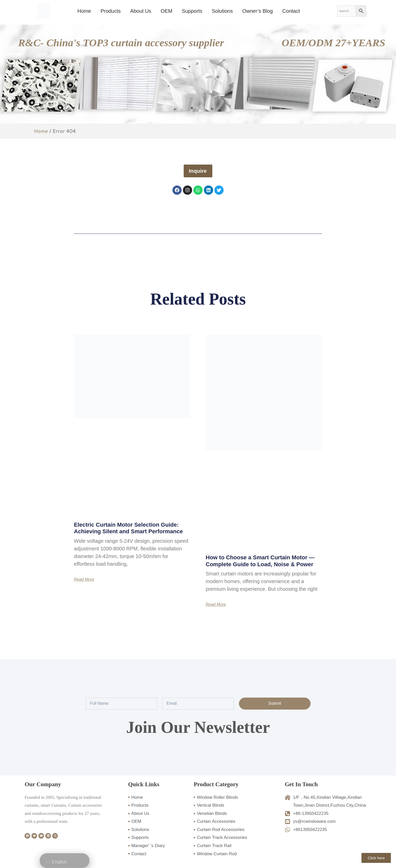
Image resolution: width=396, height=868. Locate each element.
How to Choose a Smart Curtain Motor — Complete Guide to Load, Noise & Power (260, 561)
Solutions (222, 11)
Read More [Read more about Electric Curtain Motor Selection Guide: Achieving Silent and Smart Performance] (84, 580)
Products (111, 11)
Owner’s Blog (257, 11)
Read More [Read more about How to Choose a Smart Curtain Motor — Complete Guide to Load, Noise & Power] (216, 605)
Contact (291, 11)
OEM (167, 11)
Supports (192, 11)
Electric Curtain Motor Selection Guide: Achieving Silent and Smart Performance (128, 528)
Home (84, 11)
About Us (141, 11)
